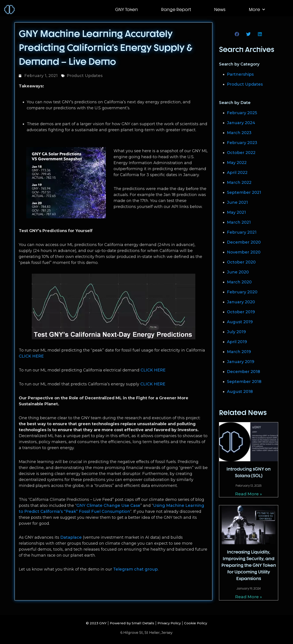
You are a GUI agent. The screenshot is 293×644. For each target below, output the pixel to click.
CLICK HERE (31, 356)
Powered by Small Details (129, 622)
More (257, 10)
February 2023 (242, 143)
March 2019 (239, 352)
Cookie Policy (204, 622)
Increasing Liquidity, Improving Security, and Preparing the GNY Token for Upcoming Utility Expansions (249, 565)
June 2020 (238, 272)
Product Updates (85, 76)
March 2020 (239, 282)
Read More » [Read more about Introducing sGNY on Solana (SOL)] (249, 494)
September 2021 (244, 192)
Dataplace (71, 537)
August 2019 (240, 322)
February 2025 (242, 113)
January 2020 (241, 302)
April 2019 (237, 342)
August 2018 (240, 392)
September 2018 (244, 382)
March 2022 (239, 183)
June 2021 (237, 202)
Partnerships (240, 74)
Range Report (176, 9)
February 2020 (242, 292)
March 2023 (239, 133)
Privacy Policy (173, 622)
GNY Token (127, 9)
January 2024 (241, 123)
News (220, 9)
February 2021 (242, 232)
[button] (237, 34)
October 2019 (241, 312)
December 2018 (244, 372)
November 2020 (244, 252)
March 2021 (239, 222)
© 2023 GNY (88, 622)
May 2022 (237, 163)
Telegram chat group (135, 569)
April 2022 (237, 173)
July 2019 (236, 332)
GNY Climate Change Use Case (108, 506)
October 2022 (241, 153)
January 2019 (241, 362)
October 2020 (241, 262)
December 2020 (244, 242)
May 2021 (236, 212)
